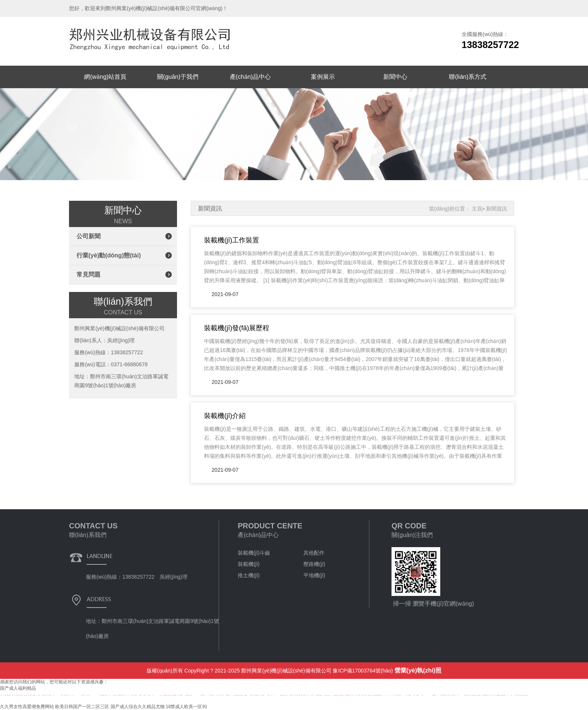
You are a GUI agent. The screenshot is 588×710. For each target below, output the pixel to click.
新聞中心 (395, 77)
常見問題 (88, 275)
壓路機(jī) (314, 564)
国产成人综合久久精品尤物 (138, 707)
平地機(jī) (314, 575)
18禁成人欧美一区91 (187, 707)
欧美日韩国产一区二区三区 (82, 707)
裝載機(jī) (249, 564)
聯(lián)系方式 (468, 77)
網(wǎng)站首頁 (105, 77)
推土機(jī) (249, 575)
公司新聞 (88, 236)
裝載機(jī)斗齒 (254, 553)
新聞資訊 (496, 209)
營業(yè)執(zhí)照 (418, 670)
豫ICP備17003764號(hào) (363, 671)
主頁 (477, 209)
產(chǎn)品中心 (250, 77)
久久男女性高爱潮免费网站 (27, 707)
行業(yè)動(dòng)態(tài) (109, 255)
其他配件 (314, 553)
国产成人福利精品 (18, 688)
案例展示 (323, 77)
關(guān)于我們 (178, 77)
